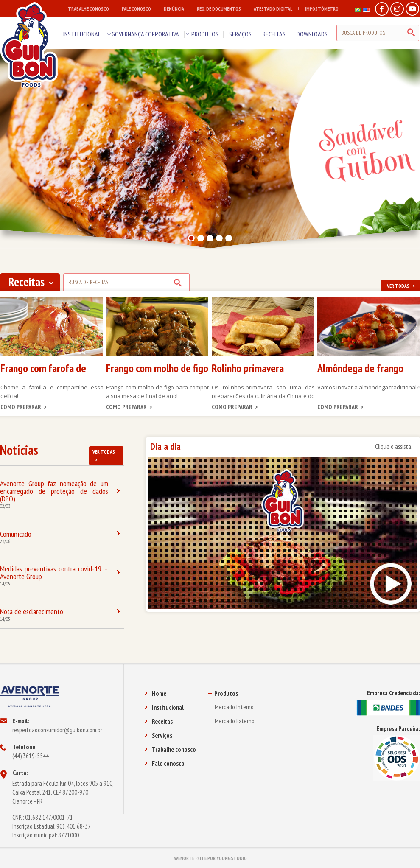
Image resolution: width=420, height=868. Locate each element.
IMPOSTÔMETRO (322, 9)
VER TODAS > (104, 456)
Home (155, 693)
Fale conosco (165, 763)
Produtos (223, 693)
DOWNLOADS (312, 34)
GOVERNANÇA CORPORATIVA (145, 34)
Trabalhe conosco (170, 749)
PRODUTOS (205, 34)
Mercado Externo (235, 721)
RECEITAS (274, 34)
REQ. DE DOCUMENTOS (222, 9)
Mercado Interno (234, 707)
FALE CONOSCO (140, 9)
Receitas (159, 721)
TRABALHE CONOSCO (92, 9)
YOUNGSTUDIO (232, 858)
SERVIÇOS (240, 34)
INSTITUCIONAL (82, 34)
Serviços (158, 735)
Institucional (164, 707)
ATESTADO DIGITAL (276, 9)
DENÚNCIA (177, 9)
